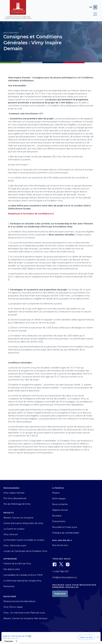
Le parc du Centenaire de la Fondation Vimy (25, 551)
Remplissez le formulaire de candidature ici (31, 214)
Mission (56, 493)
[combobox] (11, 641)
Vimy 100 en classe (13, 607)
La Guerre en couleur (14, 529)
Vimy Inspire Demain (14, 493)
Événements (59, 521)
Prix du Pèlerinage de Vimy (17, 504)
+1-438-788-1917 (61, 572)
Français (9, 641)
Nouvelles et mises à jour (65, 527)
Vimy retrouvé (11, 534)
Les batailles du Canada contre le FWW (23, 575)
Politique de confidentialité (66, 533)
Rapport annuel (60, 510)
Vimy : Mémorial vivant (15, 546)
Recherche (9, 586)
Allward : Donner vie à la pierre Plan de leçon (25, 618)
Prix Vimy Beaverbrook (15, 498)
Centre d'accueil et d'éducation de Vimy (23, 523)
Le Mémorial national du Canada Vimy (22, 581)
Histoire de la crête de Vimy (17, 564)
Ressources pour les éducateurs (19, 601)
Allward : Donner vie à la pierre (18, 518)
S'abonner (60, 594)
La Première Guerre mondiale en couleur (24, 540)
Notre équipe (59, 499)
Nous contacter (60, 504)
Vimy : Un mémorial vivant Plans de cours (24, 613)
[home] (18, 11)
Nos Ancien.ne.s (60, 545)
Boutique (57, 516)
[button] (94, 14)
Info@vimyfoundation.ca (65, 577)
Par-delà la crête (12, 569)
